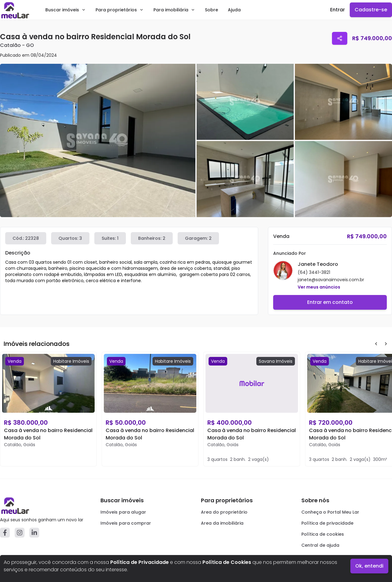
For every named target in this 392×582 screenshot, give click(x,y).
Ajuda (234, 10)
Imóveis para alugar (123, 512)
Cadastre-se (371, 10)
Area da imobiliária (222, 523)
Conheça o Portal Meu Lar (330, 512)
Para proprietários (120, 10)
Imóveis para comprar (126, 523)
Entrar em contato (330, 302)
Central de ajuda (320, 545)
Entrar (337, 10)
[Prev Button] (376, 344)
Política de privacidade (327, 523)
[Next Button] (386, 344)
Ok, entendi (369, 566)
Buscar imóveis (66, 10)
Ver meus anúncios (319, 287)
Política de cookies (323, 534)
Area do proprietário (224, 512)
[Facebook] (5, 533)
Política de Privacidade (139, 562)
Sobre (211, 10)
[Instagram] (20, 533)
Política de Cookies (227, 562)
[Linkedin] (34, 533)
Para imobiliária (174, 10)
